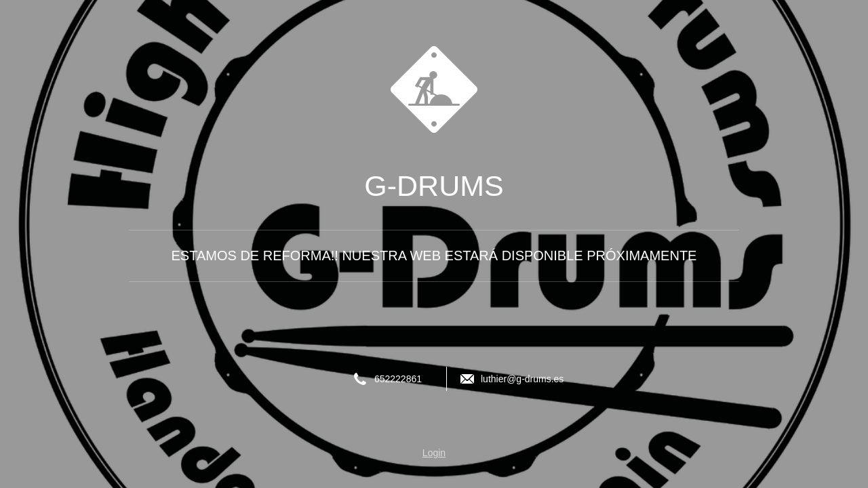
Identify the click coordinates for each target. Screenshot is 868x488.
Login (434, 453)
